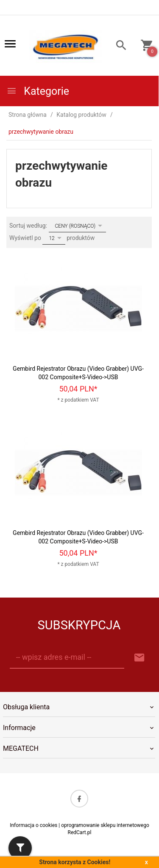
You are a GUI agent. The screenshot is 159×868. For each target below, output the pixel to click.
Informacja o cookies (33, 825)
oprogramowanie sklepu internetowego (105, 825)
